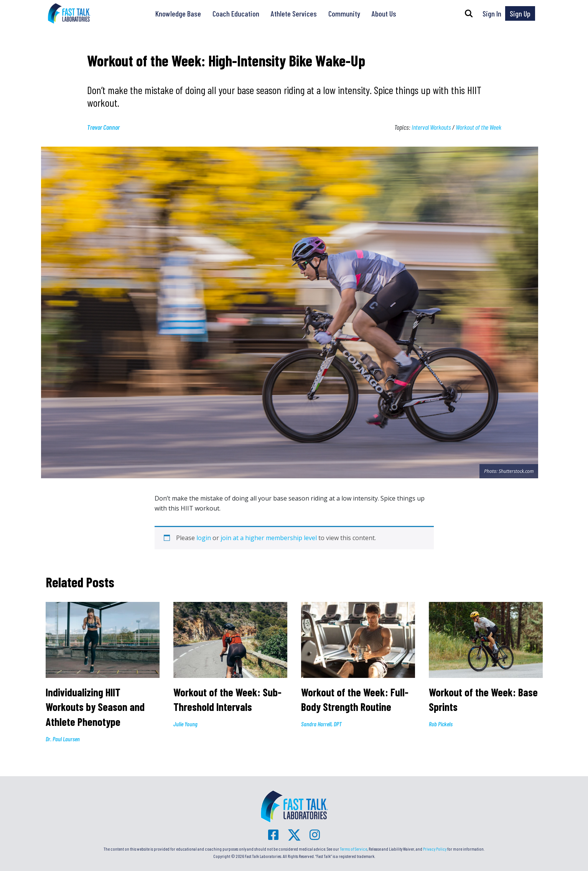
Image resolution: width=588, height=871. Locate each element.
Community (344, 13)
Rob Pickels (441, 724)
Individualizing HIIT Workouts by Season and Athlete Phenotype (95, 707)
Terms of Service (353, 849)
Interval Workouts (431, 127)
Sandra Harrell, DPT (321, 724)
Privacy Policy (435, 849)
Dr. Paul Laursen (63, 739)
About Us (384, 13)
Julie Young (185, 724)
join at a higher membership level (269, 538)
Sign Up (520, 13)
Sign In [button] (492, 13)
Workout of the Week (478, 127)
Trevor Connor (103, 127)
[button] (469, 13)
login (204, 538)
